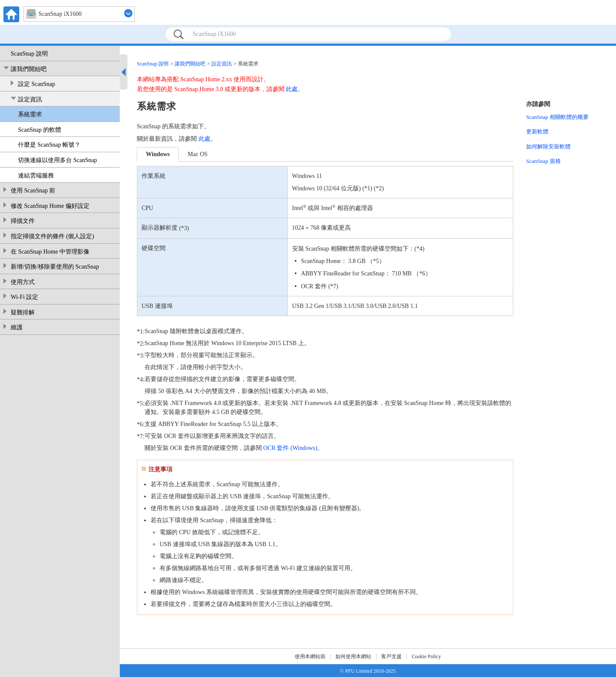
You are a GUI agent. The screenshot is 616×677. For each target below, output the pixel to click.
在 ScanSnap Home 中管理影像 (50, 252)
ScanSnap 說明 (29, 54)
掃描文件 (23, 221)
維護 (17, 327)
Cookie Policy (426, 656)
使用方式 (23, 282)
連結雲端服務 (36, 176)
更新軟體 (537, 132)
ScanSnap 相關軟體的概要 (557, 117)
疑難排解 (23, 312)
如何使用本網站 (353, 656)
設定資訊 (30, 99)
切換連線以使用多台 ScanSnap (58, 160)
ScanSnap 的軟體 (40, 130)
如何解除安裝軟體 (548, 146)
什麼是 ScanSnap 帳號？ (49, 145)
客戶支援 (391, 656)
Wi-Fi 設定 (24, 297)
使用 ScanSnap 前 (33, 191)
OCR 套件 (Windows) (290, 448)
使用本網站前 (310, 656)
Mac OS (198, 154)
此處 (292, 89)
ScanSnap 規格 (543, 161)
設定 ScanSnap (37, 84)
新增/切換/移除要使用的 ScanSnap (55, 267)
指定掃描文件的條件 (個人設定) (52, 236)
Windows (158, 154)
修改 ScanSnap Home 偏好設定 (50, 206)
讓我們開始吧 (29, 69)
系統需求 (30, 114)
